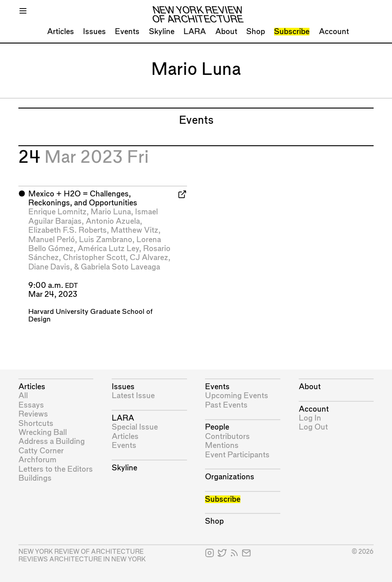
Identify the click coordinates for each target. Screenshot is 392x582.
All (23, 396)
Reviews (33, 414)
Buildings (35, 478)
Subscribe (292, 32)
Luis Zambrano (106, 240)
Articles (61, 32)
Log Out (313, 427)
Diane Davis (49, 267)
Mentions (222, 445)
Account (334, 32)
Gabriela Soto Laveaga (120, 267)
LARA (195, 32)
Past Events (226, 405)
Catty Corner (41, 451)
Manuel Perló (52, 240)
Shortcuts (36, 423)
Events (127, 32)
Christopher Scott (94, 258)
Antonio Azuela (113, 221)
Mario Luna (111, 212)
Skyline (162, 32)
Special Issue (135, 427)
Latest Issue (133, 396)
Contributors (227, 436)
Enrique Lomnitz (57, 212)
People (217, 427)
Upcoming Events (237, 396)
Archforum (37, 460)
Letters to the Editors (56, 469)
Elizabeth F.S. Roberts (68, 230)
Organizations (230, 477)
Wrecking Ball (43, 432)
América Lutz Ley (108, 249)
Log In (310, 418)
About (226, 32)
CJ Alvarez (149, 258)
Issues (94, 32)
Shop (256, 32)
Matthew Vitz (135, 230)
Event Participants (237, 455)
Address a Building (52, 441)
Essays (31, 405)
